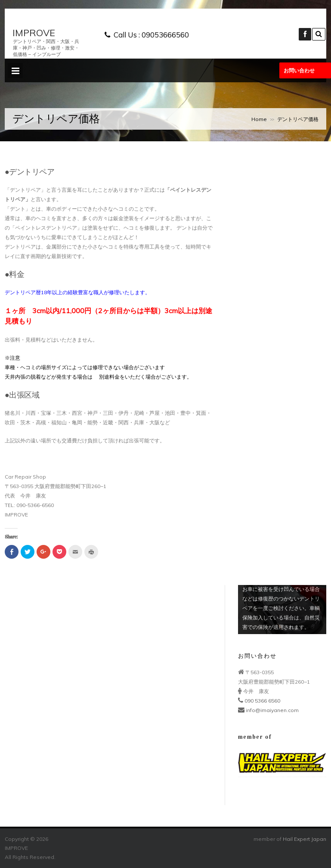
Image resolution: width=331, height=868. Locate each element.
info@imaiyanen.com (268, 710)
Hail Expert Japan (305, 839)
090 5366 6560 (259, 701)
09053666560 (165, 35)
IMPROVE (34, 33)
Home (259, 119)
